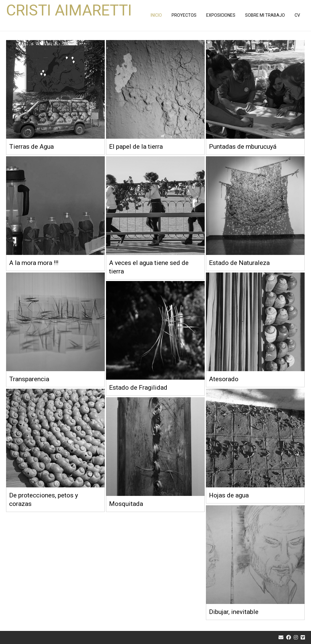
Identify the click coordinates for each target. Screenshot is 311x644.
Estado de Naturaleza (239, 263)
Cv (297, 15)
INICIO (156, 15)
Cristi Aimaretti (69, 10)
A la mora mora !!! (34, 263)
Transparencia (29, 379)
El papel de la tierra (136, 147)
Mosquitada (126, 504)
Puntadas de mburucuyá (243, 147)
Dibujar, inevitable (234, 612)
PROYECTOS (184, 15)
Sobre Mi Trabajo (265, 15)
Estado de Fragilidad (138, 388)
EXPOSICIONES (221, 15)
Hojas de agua (229, 495)
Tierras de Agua (31, 147)
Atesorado (224, 379)
